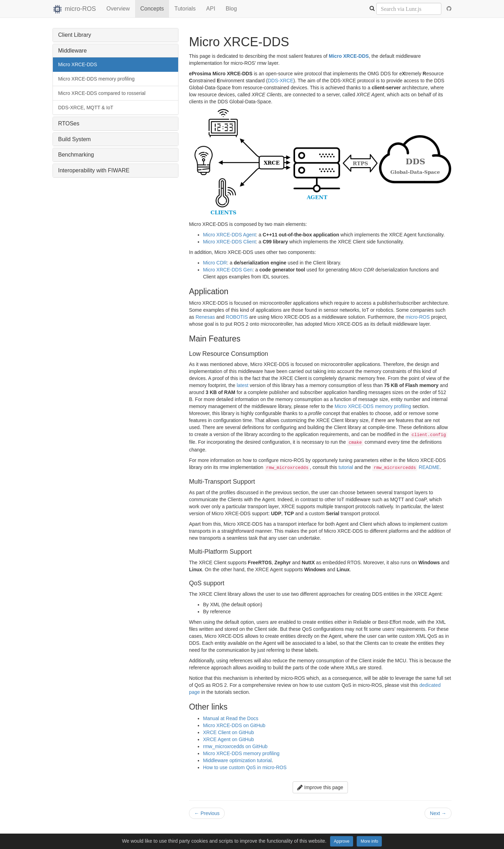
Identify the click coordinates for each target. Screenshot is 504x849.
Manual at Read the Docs (231, 718)
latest (242, 385)
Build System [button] (74, 139)
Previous (207, 813)
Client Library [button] (75, 35)
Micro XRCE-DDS (78, 64)
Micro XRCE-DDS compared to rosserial (102, 93)
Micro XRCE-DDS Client (229, 242)
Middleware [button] (72, 51)
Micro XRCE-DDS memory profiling (96, 79)
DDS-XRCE (281, 81)
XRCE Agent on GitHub (229, 739)
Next (438, 813)
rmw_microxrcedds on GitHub (235, 746)
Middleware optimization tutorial (237, 760)
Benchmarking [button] (76, 155)
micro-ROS (74, 9)
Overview (118, 9)
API (211, 9)
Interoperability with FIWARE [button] (94, 170)
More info (369, 841)
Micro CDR (215, 263)
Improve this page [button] (320, 787)
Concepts (152, 9)
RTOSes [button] (69, 123)
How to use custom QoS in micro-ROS (245, 767)
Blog (231, 9)
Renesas (205, 317)
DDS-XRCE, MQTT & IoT (86, 108)
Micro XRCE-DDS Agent (229, 235)
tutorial (346, 467)
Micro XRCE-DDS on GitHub (234, 725)
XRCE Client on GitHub (229, 732)
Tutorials (185, 9)
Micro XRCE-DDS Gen (228, 270)
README (429, 467)
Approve (342, 841)
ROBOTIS (237, 317)
